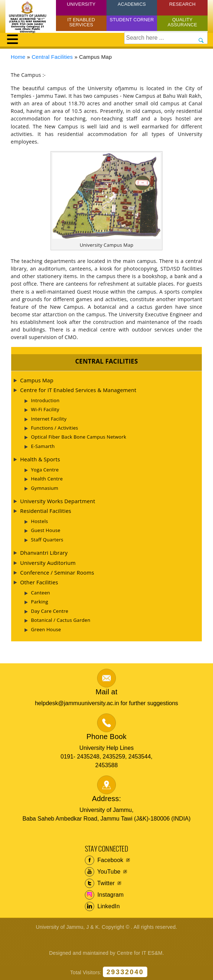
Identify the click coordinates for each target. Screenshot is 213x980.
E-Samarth (43, 446)
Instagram (104, 895)
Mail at (107, 692)
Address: (107, 799)
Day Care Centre (50, 611)
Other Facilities (39, 582)
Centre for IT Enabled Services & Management (78, 390)
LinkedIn (102, 906)
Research (182, 4)
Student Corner (132, 20)
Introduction (45, 400)
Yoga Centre (45, 470)
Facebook (104, 860)
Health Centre (47, 479)
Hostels (40, 521)
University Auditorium (48, 563)
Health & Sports (40, 459)
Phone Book (107, 737)
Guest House (46, 530)
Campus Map (37, 380)
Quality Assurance (182, 22)
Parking (40, 602)
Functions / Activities (55, 428)
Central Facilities (52, 57)
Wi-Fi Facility (45, 409)
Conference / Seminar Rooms (57, 572)
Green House (46, 629)
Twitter (100, 883)
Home (18, 57)
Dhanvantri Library (44, 553)
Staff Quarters (47, 540)
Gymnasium (45, 488)
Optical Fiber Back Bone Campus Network (79, 437)
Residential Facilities (46, 511)
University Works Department (58, 501)
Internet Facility (49, 419)
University (81, 4)
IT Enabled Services (81, 22)
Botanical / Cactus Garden (61, 620)
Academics (132, 4)
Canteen (41, 593)
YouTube (103, 872)
